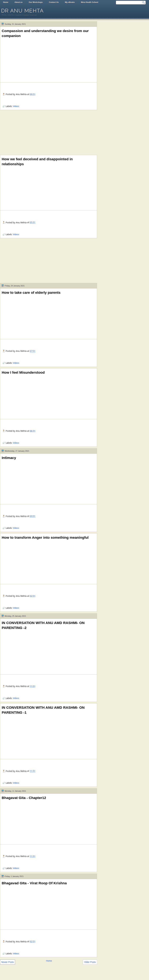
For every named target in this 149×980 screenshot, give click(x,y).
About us (18, 2)
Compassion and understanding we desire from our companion (45, 33)
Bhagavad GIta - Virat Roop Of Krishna (34, 883)
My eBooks (70, 2)
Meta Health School (90, 2)
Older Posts (90, 962)
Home (6, 2)
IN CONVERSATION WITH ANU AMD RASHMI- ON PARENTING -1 (43, 710)
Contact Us (54, 2)
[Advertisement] (49, 133)
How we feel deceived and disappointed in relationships (37, 162)
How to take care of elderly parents (31, 292)
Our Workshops (36, 2)
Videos (16, 106)
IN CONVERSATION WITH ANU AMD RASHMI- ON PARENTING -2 (43, 625)
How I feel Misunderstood (23, 372)
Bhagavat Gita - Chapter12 (24, 798)
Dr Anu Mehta (22, 11)
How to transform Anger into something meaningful (45, 537)
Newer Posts (8, 962)
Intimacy (9, 458)
